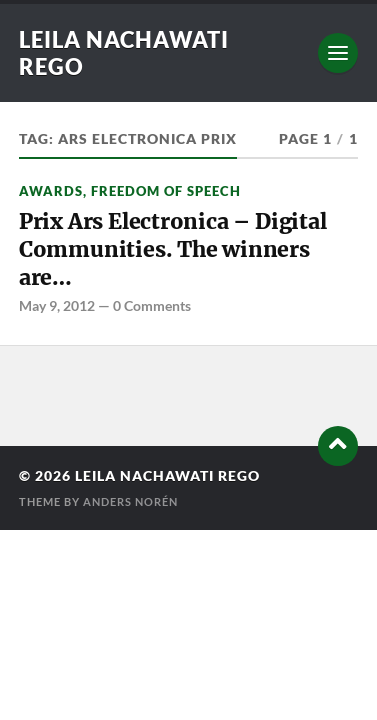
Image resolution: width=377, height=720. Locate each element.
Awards (51, 191)
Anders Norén (130, 501)
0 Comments (152, 305)
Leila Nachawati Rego (167, 476)
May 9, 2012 (57, 305)
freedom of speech (166, 191)
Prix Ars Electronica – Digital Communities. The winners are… (173, 249)
